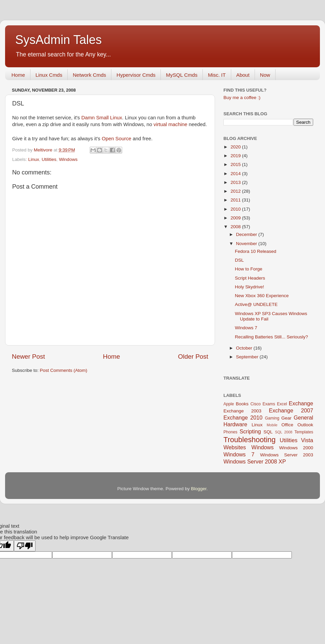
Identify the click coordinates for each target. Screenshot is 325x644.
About (243, 75)
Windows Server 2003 (287, 455)
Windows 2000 (296, 448)
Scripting (250, 431)
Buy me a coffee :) (242, 98)
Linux (34, 159)
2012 (236, 191)
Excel (282, 404)
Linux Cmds (49, 75)
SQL (268, 432)
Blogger (199, 489)
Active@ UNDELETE (256, 304)
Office (287, 425)
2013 (236, 182)
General (303, 418)
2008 (236, 227)
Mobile (272, 425)
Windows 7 (246, 328)
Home (18, 75)
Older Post (193, 356)
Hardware (235, 424)
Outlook (305, 425)
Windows (68, 159)
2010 (236, 209)
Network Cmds (89, 75)
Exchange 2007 (291, 410)
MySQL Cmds (182, 75)
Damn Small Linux (102, 118)
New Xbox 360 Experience (262, 296)
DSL (239, 260)
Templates (304, 432)
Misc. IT (217, 75)
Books (242, 404)
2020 (236, 147)
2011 (236, 200)
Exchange (301, 403)
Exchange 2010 (243, 418)
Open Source (116, 139)
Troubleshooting (250, 440)
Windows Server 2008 (250, 461)
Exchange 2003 (242, 411)
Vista (307, 440)
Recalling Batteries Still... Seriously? (272, 337)
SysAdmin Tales (58, 40)
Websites (235, 447)
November (247, 244)
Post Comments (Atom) (64, 370)
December (247, 234)
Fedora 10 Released (256, 251)
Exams (269, 404)
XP (282, 461)
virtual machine (170, 124)
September (248, 357)
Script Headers (250, 278)
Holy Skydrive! (250, 287)
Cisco (256, 404)
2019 (236, 156)
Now (265, 75)
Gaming (272, 418)
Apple (229, 404)
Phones (230, 432)
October (245, 348)
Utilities (49, 159)
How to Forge (249, 269)
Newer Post (28, 356)
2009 (236, 218)
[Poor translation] (25, 546)
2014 (236, 174)
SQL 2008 (284, 432)
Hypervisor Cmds (136, 75)
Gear (286, 418)
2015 (236, 164)
